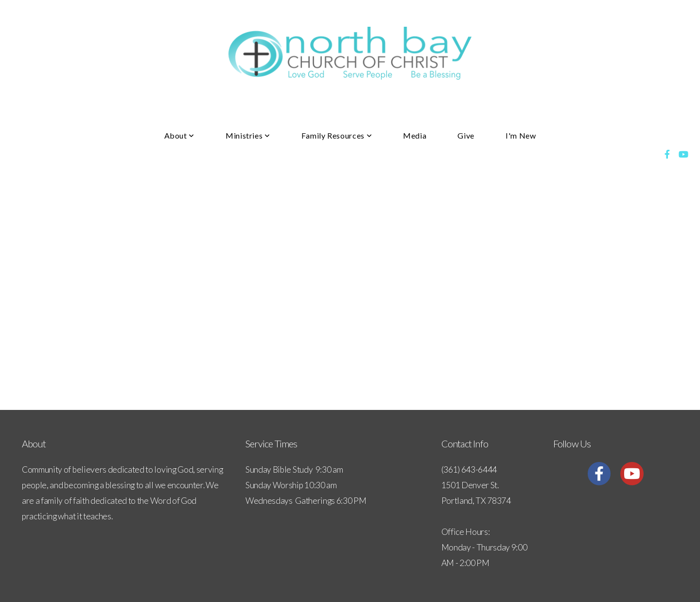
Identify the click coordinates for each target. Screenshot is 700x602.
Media (415, 135)
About (179, 135)
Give (466, 135)
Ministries (248, 135)
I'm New (521, 135)
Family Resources (337, 135)
